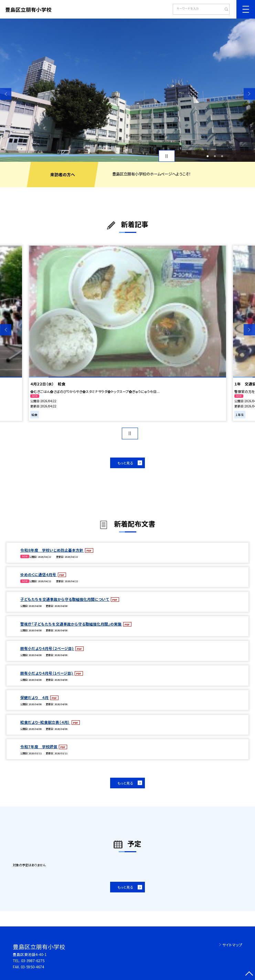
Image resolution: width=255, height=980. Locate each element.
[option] (127, 90)
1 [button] (208, 156)
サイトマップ (232, 945)
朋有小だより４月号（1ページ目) (47, 673)
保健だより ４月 (35, 697)
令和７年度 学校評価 (39, 747)
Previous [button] (6, 94)
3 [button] (222, 156)
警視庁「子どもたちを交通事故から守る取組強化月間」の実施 (71, 624)
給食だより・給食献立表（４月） (45, 722)
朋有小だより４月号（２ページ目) (47, 648)
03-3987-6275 (33, 961)
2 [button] (215, 156)
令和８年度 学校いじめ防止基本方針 (52, 550)
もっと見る (125, 463)
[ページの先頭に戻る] (249, 974)
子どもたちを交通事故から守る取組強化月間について (65, 599)
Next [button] (249, 94)
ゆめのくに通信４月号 (39, 575)
